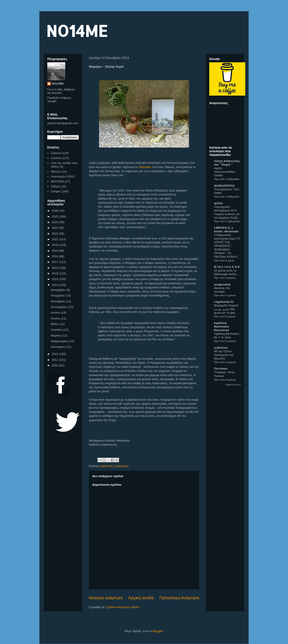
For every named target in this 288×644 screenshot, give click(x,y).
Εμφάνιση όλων (233, 385)
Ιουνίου (56, 318)
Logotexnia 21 (224, 302)
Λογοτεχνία (121, 466)
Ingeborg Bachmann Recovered (221, 326)
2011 (55, 360)
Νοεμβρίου (58, 295)
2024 (55, 222)
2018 (55, 256)
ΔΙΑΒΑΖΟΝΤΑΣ (224, 186)
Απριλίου (57, 330)
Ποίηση (56, 186)
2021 (55, 239)
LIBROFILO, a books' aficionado (226, 230)
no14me (56, 158)
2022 (55, 234)
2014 (55, 279)
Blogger (158, 631)
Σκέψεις (56, 191)
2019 (55, 251)
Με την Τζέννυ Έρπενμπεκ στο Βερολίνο (224, 355)
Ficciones (221, 369)
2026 (55, 211)
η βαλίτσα (221, 348)
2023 (55, 228)
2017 (55, 262)
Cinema (56, 153)
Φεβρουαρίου (60, 341)
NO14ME (77, 31)
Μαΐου (55, 324)
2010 (55, 365)
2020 (55, 245)
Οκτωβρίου (58, 301)
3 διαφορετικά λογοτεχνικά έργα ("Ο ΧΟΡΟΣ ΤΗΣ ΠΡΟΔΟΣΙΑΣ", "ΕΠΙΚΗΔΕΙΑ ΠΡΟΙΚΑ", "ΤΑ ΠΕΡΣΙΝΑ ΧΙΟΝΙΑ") (227, 246)
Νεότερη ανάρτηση (106, 598)
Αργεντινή (106, 466)
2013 (55, 285)
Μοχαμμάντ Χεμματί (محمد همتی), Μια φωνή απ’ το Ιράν (226, 309)
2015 (55, 273)
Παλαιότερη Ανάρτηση (179, 598)
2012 (55, 354)
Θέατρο (56, 172)
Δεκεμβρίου (59, 290)
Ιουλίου (56, 313)
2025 (55, 217)
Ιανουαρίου (58, 347)
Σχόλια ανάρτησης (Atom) (123, 607)
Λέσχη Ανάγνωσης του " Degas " (227, 163)
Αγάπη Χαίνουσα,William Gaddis (225, 172)
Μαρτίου (57, 335)
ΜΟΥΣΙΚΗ (57, 181)
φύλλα (218, 203)
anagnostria (222, 284)
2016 (55, 268)
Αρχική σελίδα (141, 598)
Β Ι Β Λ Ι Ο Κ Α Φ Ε (227, 267)
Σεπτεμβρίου (60, 307)
